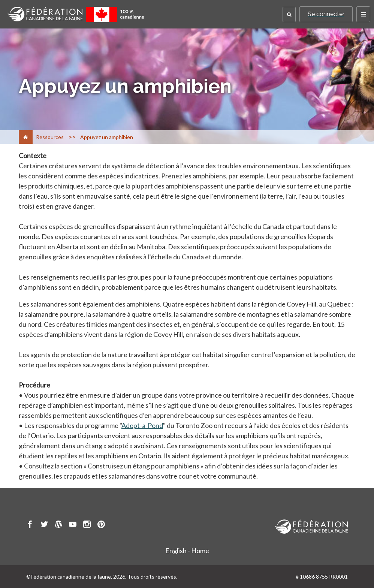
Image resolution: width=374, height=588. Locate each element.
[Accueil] (26, 137)
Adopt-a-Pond (142, 425)
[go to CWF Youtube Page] (73, 525)
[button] (289, 14)
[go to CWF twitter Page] (44, 525)
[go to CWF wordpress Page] (58, 525)
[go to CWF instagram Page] (87, 525)
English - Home (187, 551)
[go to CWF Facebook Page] (30, 525)
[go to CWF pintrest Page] (101, 525)
